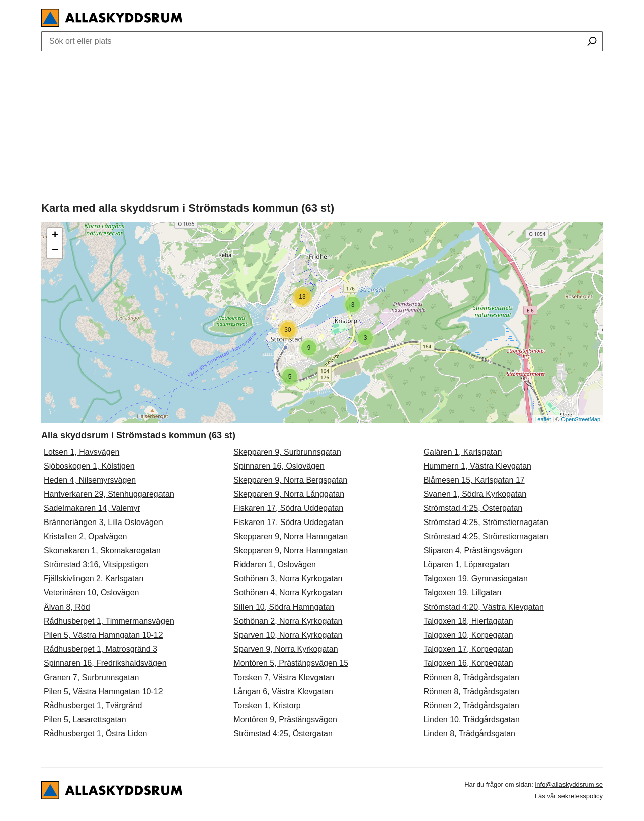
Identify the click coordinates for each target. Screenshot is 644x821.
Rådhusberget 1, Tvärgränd (93, 705)
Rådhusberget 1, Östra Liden (95, 734)
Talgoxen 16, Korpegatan (468, 663)
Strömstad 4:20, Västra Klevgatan (484, 607)
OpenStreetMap (581, 419)
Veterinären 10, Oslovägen (91, 593)
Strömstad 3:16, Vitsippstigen (96, 565)
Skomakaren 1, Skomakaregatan (102, 550)
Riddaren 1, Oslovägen (275, 565)
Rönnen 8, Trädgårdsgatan (471, 677)
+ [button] (55, 236)
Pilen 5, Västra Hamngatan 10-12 (103, 635)
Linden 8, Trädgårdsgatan (469, 734)
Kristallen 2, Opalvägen (85, 536)
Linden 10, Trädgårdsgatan (472, 720)
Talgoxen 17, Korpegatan (468, 649)
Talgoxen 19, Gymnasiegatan (476, 579)
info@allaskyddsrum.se (569, 785)
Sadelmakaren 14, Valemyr (92, 508)
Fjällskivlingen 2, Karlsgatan (94, 579)
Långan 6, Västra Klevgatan (283, 691)
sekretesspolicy (580, 796)
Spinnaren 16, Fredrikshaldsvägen (105, 663)
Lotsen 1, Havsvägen (82, 452)
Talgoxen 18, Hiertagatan (468, 621)
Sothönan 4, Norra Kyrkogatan (288, 593)
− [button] (55, 251)
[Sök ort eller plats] (592, 42)
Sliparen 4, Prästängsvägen (473, 550)
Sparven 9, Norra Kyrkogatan (286, 649)
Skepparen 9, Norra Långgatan (289, 494)
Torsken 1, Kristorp (267, 705)
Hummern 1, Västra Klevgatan (477, 466)
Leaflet (543, 419)
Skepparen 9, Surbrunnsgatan (287, 452)
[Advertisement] (322, 124)
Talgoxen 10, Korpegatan (468, 635)
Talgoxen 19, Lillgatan (463, 593)
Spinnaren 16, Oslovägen (279, 466)
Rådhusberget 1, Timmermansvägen (109, 621)
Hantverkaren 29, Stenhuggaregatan (109, 494)
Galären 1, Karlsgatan (463, 452)
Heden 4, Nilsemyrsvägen (90, 480)
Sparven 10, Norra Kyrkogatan (288, 635)
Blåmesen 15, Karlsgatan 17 (474, 480)
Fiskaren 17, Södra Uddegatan (288, 508)
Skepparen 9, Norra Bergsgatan (290, 480)
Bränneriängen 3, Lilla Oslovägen (103, 522)
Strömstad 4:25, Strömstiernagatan (486, 522)
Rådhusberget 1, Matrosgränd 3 (101, 649)
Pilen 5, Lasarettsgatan (85, 720)
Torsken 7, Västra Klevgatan (284, 677)
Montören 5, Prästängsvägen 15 (291, 663)
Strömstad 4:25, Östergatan (283, 734)
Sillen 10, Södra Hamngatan (284, 607)
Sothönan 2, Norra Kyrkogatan (288, 621)
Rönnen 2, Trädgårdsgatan (471, 705)
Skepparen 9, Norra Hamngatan (291, 536)
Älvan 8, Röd (67, 607)
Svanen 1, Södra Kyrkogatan (475, 494)
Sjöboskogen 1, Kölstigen (89, 466)
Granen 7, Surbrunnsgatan (91, 677)
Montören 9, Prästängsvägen (285, 720)
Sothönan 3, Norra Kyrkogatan (288, 579)
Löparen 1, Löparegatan (467, 565)
